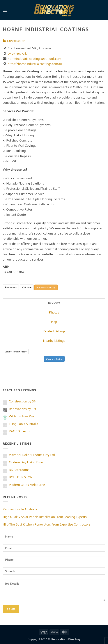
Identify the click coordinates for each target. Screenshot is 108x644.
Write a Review (54, 359)
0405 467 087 (18, 53)
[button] (5, 10)
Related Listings (54, 331)
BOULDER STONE (22, 477)
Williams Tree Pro (21, 416)
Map (54, 321)
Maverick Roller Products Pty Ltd (32, 454)
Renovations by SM (22, 409)
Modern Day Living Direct (27, 462)
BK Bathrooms (19, 469)
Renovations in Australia (20, 509)
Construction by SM (23, 401)
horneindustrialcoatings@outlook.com (34, 58)
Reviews (54, 303)
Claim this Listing (46, 287)
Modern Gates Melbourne (27, 484)
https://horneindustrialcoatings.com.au (35, 63)
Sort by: (16, 352)
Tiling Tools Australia (23, 423)
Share (27, 287)
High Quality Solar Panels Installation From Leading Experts (45, 516)
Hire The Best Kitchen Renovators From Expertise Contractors (47, 524)
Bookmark (11, 287)
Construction (14, 40)
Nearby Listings (54, 340)
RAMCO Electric (20, 431)
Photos (54, 312)
